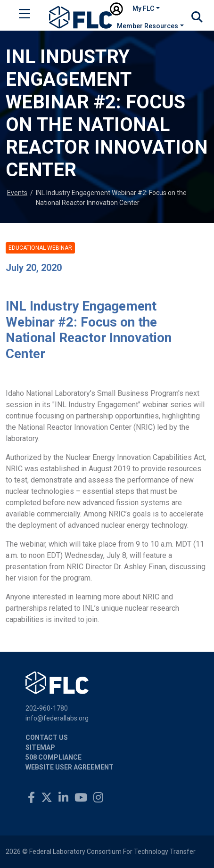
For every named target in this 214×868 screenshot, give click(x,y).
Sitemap (40, 747)
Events (17, 193)
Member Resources (148, 26)
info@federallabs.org (57, 718)
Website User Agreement (70, 767)
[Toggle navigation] (25, 16)
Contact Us (47, 737)
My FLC (143, 8)
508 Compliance (53, 757)
